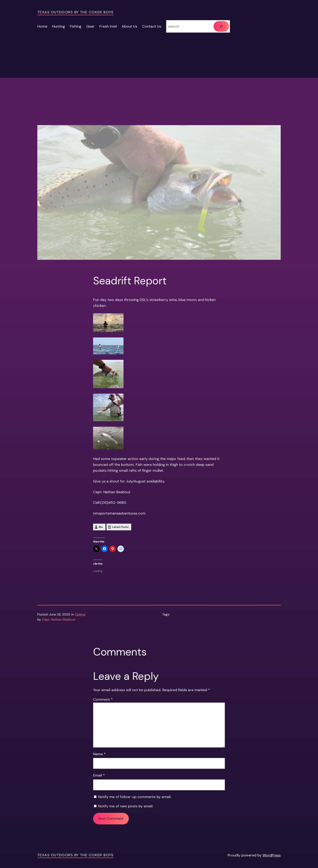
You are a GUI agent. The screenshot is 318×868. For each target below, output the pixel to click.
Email (99, 775)
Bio (101, 527)
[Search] (221, 26)
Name (99, 754)
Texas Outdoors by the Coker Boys (75, 12)
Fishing (80, 614)
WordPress (272, 855)
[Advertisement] (159, 97)
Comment (103, 699)
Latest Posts (120, 527)
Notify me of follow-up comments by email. (135, 797)
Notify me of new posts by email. (126, 806)
